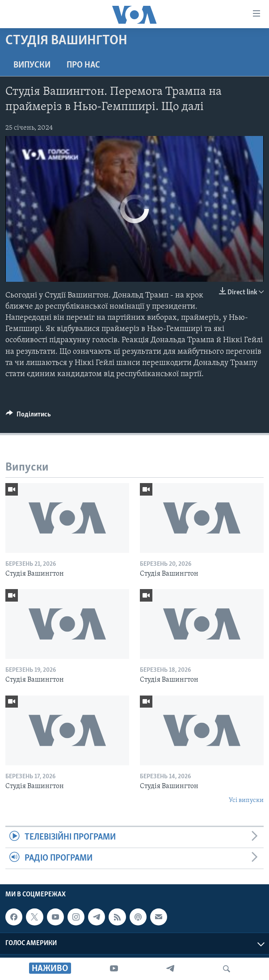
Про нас (83, 65)
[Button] (28, 416)
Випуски (32, 65)
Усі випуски (246, 800)
